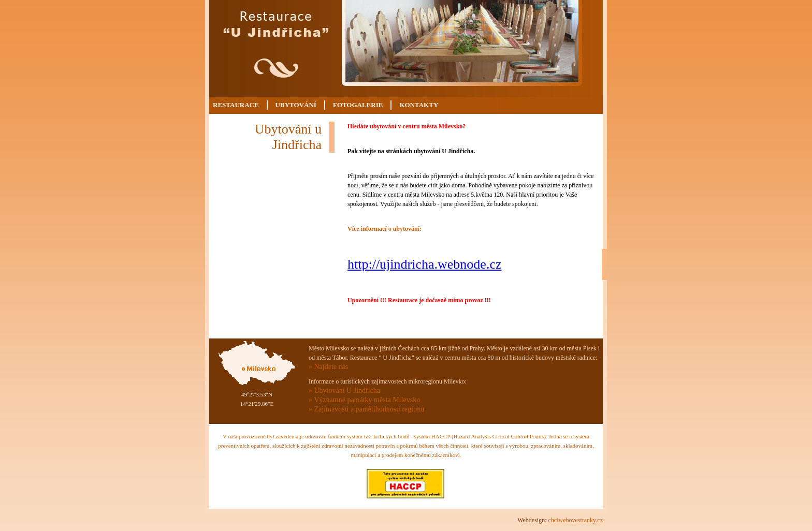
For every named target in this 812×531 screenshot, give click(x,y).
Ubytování (296, 105)
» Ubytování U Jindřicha (344, 390)
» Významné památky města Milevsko (364, 400)
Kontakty (419, 105)
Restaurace (236, 105)
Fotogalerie (358, 105)
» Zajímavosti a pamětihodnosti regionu (366, 409)
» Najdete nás (328, 367)
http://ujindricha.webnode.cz (424, 264)
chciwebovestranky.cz (575, 520)
